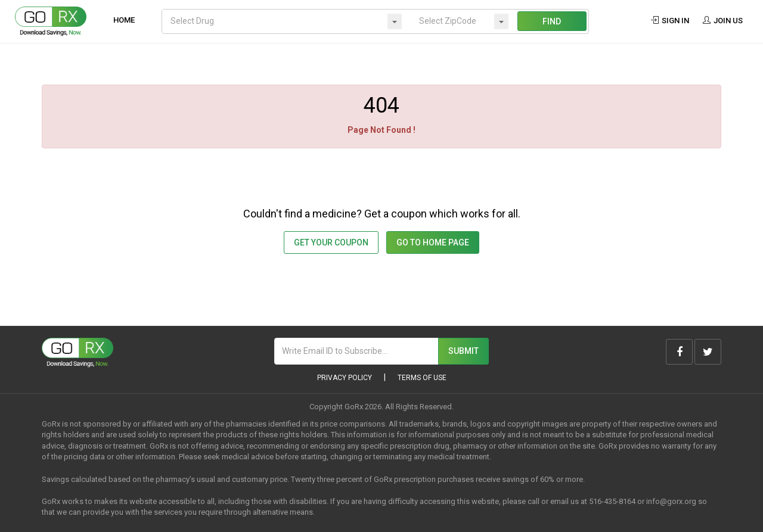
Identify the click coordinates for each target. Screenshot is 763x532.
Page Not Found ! (381, 130)
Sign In (670, 21)
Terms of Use (422, 378)
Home (124, 20)
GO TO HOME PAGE (433, 242)
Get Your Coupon (331, 242)
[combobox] (286, 21)
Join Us (722, 21)
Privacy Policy (345, 378)
